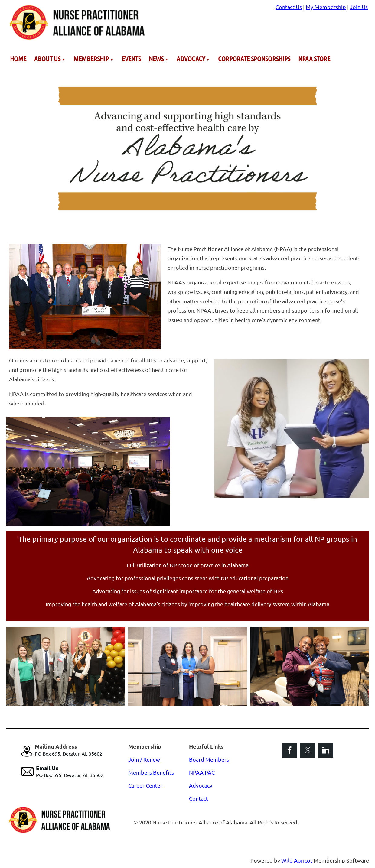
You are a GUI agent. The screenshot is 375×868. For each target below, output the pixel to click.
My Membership (326, 7)
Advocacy (201, 785)
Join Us (359, 7)
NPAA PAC (202, 772)
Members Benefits (151, 772)
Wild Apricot (297, 860)
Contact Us (289, 7)
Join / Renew (144, 759)
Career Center (145, 785)
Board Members (209, 759)
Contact (199, 798)
